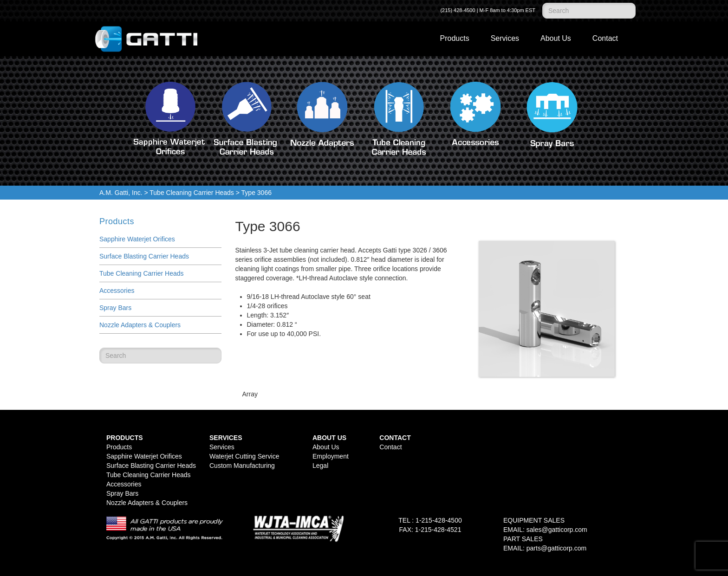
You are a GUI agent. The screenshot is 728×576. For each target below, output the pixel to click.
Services (505, 38)
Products (455, 38)
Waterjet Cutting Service (244, 456)
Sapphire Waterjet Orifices (137, 239)
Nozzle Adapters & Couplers (140, 325)
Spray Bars (115, 308)
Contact (605, 38)
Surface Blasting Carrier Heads (144, 256)
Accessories (117, 291)
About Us (556, 38)
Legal (320, 466)
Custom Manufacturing (242, 466)
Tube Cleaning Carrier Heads (192, 193)
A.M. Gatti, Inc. (121, 193)
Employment (331, 456)
